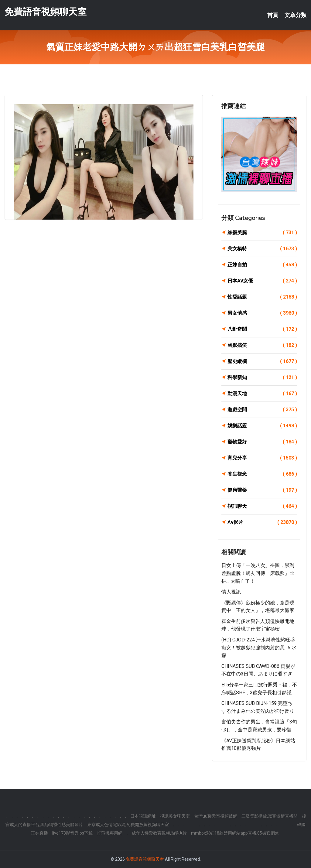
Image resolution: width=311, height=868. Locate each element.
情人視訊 (231, 592)
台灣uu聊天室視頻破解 (216, 816)
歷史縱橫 (262, 361)
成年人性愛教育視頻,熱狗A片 (159, 833)
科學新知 (262, 378)
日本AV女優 (262, 281)
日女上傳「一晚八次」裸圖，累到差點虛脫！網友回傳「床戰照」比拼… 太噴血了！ (258, 573)
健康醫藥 (262, 490)
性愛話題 (262, 297)
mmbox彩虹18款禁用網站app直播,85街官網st (235, 833)
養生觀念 (262, 474)
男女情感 (262, 313)
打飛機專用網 (110, 833)
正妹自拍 (262, 265)
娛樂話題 (262, 426)
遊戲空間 (262, 410)
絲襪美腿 (262, 233)
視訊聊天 (262, 506)
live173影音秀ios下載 (72, 833)
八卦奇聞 (262, 329)
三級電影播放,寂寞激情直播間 (270, 816)
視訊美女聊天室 (175, 816)
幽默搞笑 (262, 345)
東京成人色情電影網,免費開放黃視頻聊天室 (128, 825)
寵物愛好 (262, 442)
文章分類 (296, 15)
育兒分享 (262, 458)
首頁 (273, 15)
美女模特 (262, 249)
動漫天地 (262, 394)
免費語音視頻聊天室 (46, 12)
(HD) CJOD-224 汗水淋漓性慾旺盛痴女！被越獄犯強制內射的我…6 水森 (259, 648)
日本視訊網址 (143, 816)
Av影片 (262, 522)
